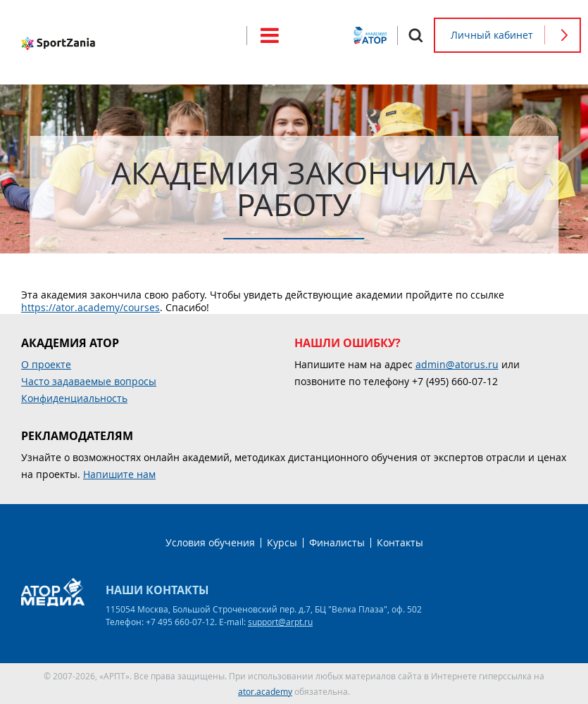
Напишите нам (119, 474)
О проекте (46, 364)
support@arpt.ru (280, 622)
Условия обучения (210, 542)
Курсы (282, 542)
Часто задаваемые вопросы (89, 381)
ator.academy (265, 691)
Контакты (400, 542)
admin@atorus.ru (457, 364)
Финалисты (337, 542)
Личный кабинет (492, 35)
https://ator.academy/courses (90, 307)
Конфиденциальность (74, 398)
